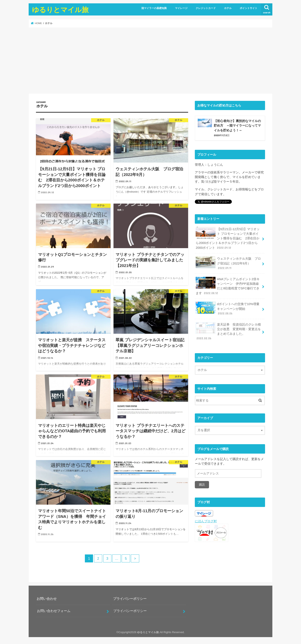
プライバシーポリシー (130, 611)
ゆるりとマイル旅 (60, 10)
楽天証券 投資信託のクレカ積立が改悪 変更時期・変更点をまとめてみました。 (228, 331)
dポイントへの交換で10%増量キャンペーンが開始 (227, 309)
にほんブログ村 (206, 521)
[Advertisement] (150, 60)
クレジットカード (206, 8)
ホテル (228, 8)
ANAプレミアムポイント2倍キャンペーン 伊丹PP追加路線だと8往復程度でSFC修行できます (228, 286)
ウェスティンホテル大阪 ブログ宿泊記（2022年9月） (228, 263)
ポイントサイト (249, 8)
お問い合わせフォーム (54, 611)
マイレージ (181, 8)
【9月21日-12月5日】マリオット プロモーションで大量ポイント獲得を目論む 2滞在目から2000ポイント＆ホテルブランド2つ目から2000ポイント (228, 238)
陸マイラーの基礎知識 (154, 8)
